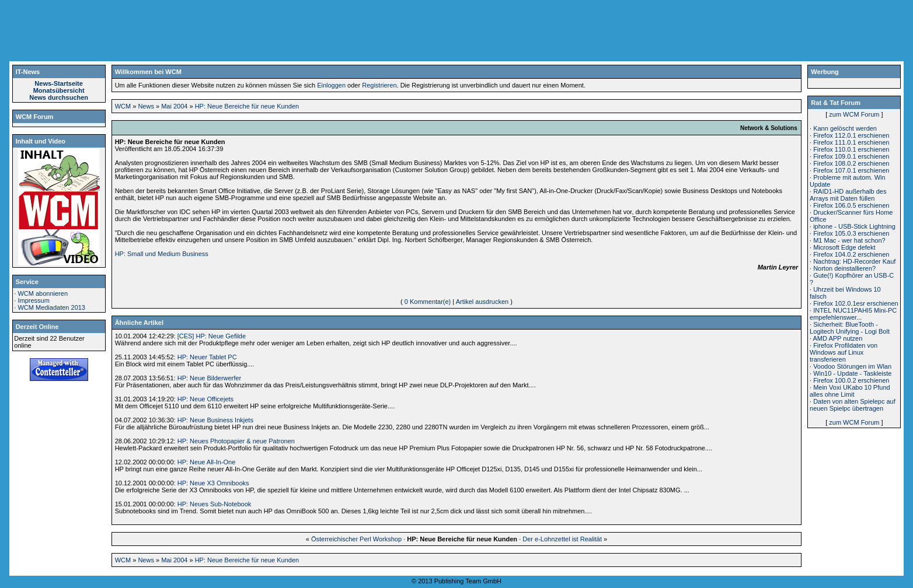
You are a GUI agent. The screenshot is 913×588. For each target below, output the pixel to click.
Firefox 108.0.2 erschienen (851, 163)
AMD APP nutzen (838, 338)
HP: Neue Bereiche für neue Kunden (247, 106)
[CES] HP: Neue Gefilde (212, 336)
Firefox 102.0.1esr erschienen (856, 303)
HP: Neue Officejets (205, 399)
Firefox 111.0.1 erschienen (851, 142)
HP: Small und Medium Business (162, 254)
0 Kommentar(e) (428, 302)
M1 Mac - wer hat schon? (849, 240)
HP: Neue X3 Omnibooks (213, 483)
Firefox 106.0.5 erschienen (851, 205)
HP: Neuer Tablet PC (207, 357)
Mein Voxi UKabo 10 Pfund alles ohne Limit (850, 391)
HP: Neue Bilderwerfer (209, 378)
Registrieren (379, 85)
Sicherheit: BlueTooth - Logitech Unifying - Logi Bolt (850, 328)
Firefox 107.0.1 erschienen (851, 170)
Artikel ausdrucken (482, 302)
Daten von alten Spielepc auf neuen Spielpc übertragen (853, 405)
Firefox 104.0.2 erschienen (851, 254)
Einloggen (331, 85)
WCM (123, 106)
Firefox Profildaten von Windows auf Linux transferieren (844, 352)
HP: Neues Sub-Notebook (215, 504)
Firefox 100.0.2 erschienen (851, 380)
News (146, 106)
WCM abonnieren (43, 293)
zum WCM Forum (854, 114)
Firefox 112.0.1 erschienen (851, 135)
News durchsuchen (59, 97)
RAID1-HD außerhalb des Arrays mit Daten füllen (848, 195)
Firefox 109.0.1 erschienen (851, 156)
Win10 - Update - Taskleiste (852, 373)
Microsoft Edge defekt (844, 247)
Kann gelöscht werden (845, 128)
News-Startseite (59, 83)
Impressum (33, 300)
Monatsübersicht (59, 90)
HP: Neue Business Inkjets (215, 420)
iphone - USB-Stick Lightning (854, 226)
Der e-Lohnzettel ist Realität (562, 539)
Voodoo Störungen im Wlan (852, 366)
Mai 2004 (174, 106)
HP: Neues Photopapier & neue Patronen (236, 441)
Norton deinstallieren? (844, 268)
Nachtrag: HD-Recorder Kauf (854, 261)
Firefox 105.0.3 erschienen (851, 233)
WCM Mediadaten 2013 (51, 307)
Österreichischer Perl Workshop (356, 539)
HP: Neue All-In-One (207, 462)
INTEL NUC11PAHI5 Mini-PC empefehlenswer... (853, 314)
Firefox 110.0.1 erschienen (851, 149)
